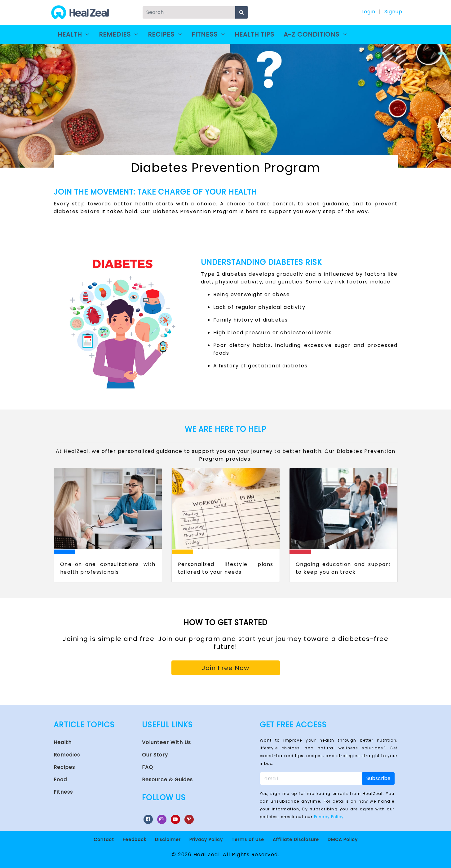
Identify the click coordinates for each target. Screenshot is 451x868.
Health (74, 34)
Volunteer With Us (166, 742)
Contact (104, 840)
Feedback (135, 840)
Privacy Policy (329, 817)
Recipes (165, 34)
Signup (393, 12)
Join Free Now (225, 668)
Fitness (208, 34)
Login (368, 12)
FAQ (148, 767)
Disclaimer (168, 840)
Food (60, 780)
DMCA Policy (343, 840)
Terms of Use (248, 840)
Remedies (119, 34)
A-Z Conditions (316, 34)
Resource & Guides (167, 780)
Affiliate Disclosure (296, 840)
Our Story (155, 755)
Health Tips (254, 34)
